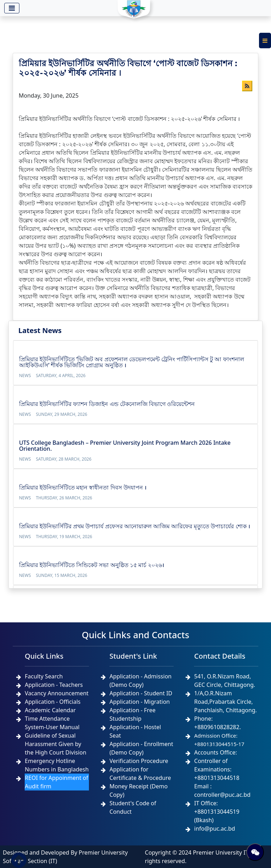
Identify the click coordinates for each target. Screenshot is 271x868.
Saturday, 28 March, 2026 (64, 459)
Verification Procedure (139, 761)
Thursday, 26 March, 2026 (64, 498)
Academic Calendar (50, 710)
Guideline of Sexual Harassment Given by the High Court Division (55, 744)
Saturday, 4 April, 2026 (61, 375)
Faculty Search (44, 676)
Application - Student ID (141, 693)
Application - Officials (53, 702)
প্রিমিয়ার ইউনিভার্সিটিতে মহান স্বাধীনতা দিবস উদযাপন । (83, 487)
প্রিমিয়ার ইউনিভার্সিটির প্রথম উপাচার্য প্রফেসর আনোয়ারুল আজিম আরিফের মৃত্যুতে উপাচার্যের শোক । (135, 526)
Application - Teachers (54, 685)
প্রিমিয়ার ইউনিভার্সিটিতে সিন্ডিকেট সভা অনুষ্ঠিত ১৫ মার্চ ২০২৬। (92, 565)
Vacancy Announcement (57, 693)
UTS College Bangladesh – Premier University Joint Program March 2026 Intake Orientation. (125, 446)
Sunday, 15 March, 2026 (62, 575)
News (25, 375)
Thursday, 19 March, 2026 (64, 537)
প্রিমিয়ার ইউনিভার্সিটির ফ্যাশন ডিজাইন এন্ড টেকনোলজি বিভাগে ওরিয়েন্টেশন (107, 404)
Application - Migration (140, 702)
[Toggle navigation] (12, 8)
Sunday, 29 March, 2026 (62, 414)
